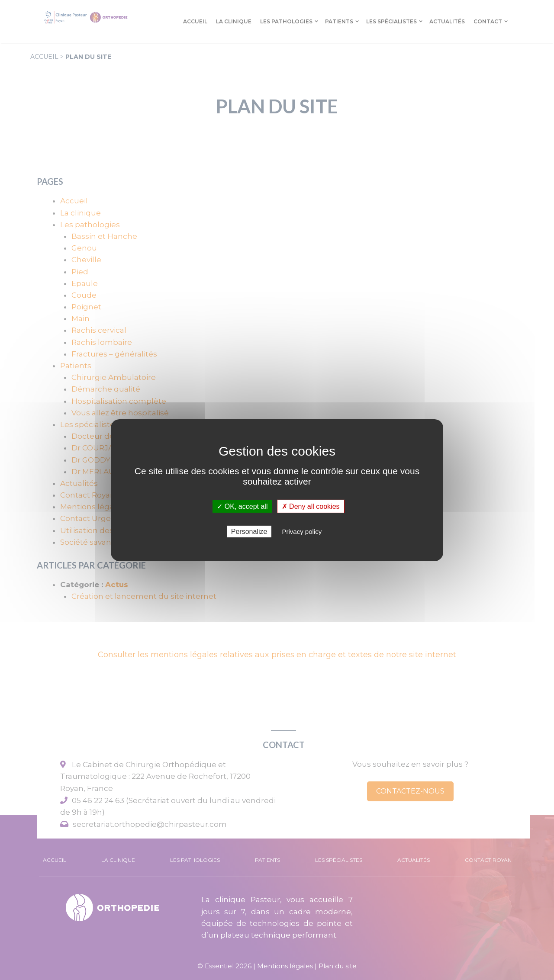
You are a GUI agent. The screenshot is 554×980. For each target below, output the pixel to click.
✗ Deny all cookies (311, 506)
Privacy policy (302, 532)
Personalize (249, 532)
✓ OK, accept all (242, 506)
